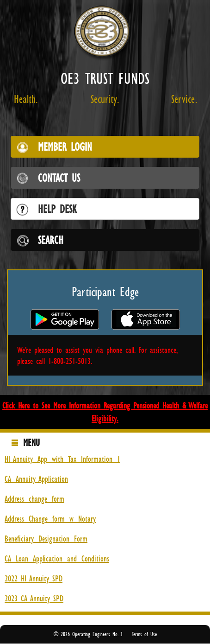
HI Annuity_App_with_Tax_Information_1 (62, 459)
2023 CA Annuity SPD (34, 598)
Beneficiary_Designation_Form (46, 538)
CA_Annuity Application (36, 478)
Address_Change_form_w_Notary (50, 518)
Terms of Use (144, 634)
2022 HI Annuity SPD (34, 578)
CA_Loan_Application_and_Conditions (57, 558)
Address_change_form (34, 498)
